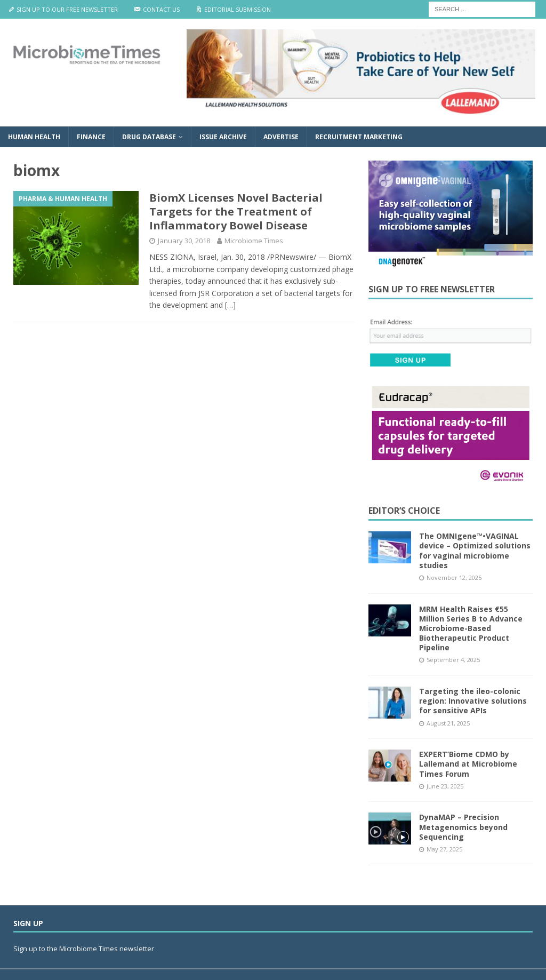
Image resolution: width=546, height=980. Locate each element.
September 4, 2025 (453, 660)
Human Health (34, 137)
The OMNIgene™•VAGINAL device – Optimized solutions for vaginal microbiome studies (475, 551)
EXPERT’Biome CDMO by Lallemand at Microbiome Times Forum (468, 764)
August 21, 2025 (448, 723)
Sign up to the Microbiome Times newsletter (85, 949)
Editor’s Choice (404, 511)
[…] (230, 305)
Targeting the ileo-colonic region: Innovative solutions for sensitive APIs (473, 701)
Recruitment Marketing (359, 137)
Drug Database (149, 137)
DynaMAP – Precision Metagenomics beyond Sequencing (463, 827)
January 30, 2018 (184, 241)
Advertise (281, 137)
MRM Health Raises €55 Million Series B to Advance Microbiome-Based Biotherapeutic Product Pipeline (471, 628)
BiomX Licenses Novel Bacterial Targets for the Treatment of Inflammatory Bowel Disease (236, 212)
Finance (91, 137)
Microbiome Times (254, 241)
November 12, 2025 (454, 577)
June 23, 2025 (445, 786)
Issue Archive (223, 137)
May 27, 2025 (444, 849)
